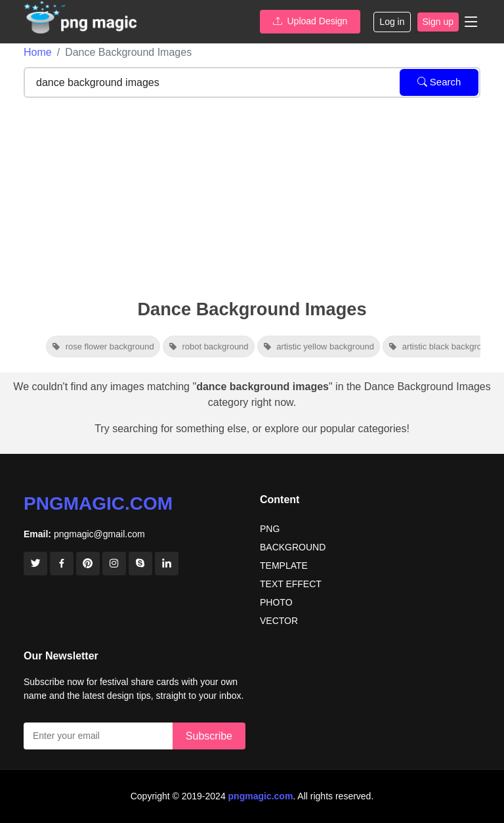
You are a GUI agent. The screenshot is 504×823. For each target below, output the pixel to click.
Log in (392, 22)
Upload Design (310, 21)
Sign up (438, 22)
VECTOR (279, 621)
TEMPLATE (284, 566)
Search (439, 82)
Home (38, 52)
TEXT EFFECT (291, 584)
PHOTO (276, 602)
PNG (270, 529)
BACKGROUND (293, 547)
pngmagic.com (98, 503)
